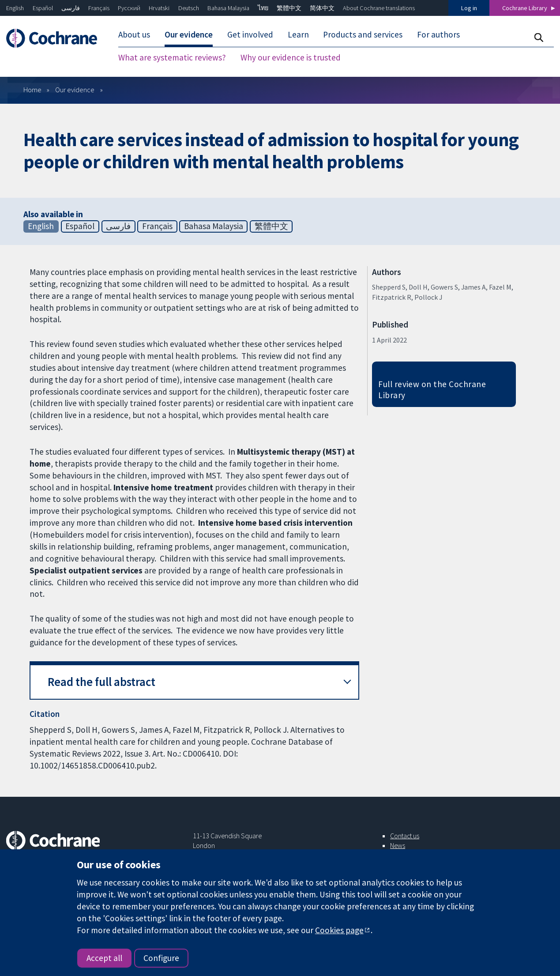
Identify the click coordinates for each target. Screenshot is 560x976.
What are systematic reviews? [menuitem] (172, 57)
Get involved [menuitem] (250, 34)
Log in (469, 8)
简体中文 (322, 8)
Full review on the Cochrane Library (432, 390)
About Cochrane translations (379, 8)
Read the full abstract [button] (101, 682)
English (15, 8)
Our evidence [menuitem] (189, 34)
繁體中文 (289, 8)
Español (43, 8)
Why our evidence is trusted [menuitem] (291, 57)
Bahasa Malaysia (228, 8)
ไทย (263, 8)
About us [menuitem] (134, 34)
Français (99, 8)
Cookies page (339, 930)
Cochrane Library (525, 8)
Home (32, 90)
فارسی (71, 8)
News (398, 845)
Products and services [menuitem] (363, 34)
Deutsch (189, 8)
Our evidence (75, 90)
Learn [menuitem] (298, 34)
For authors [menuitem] (438, 34)
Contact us (405, 836)
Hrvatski (159, 8)
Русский (129, 8)
